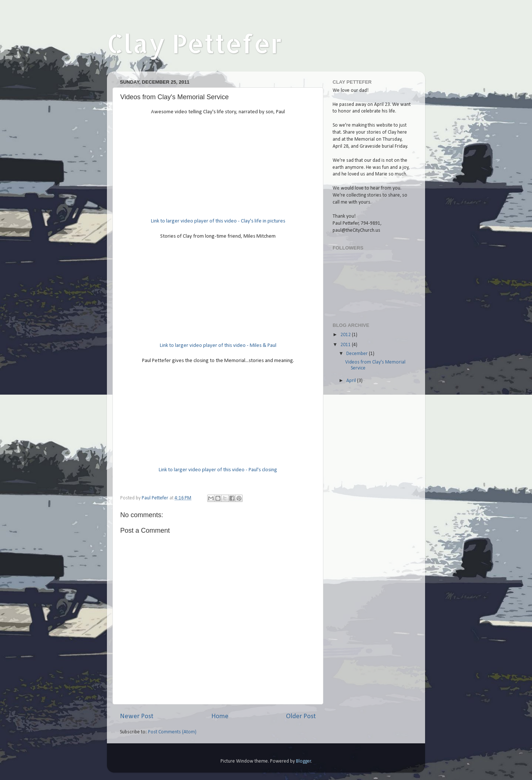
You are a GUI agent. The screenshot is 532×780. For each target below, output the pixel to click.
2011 (346, 345)
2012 (346, 335)
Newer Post (137, 717)
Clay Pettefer (194, 43)
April (352, 381)
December (358, 354)
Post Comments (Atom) (172, 732)
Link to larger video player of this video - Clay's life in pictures (218, 221)
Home (220, 717)
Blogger (304, 761)
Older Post (301, 717)
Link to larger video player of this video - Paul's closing (218, 470)
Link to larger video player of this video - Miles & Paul (218, 346)
